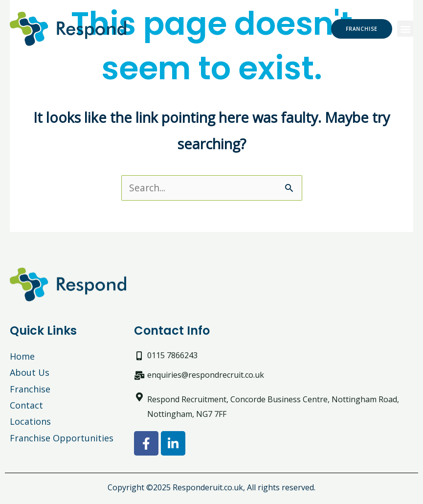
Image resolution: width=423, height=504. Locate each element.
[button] (405, 29)
